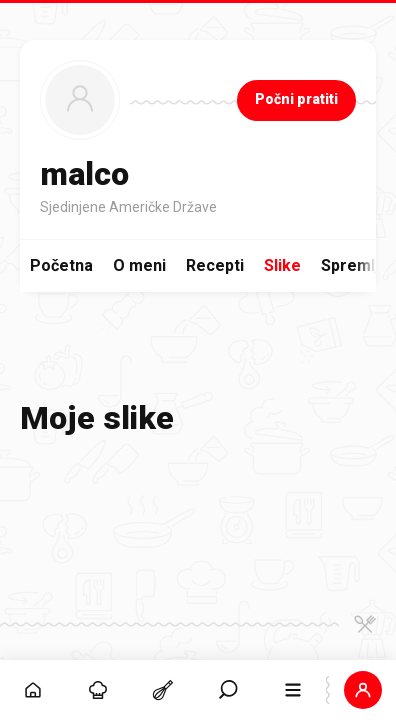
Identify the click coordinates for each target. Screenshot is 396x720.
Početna (61, 265)
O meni (139, 265)
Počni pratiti (296, 99)
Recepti (215, 265)
